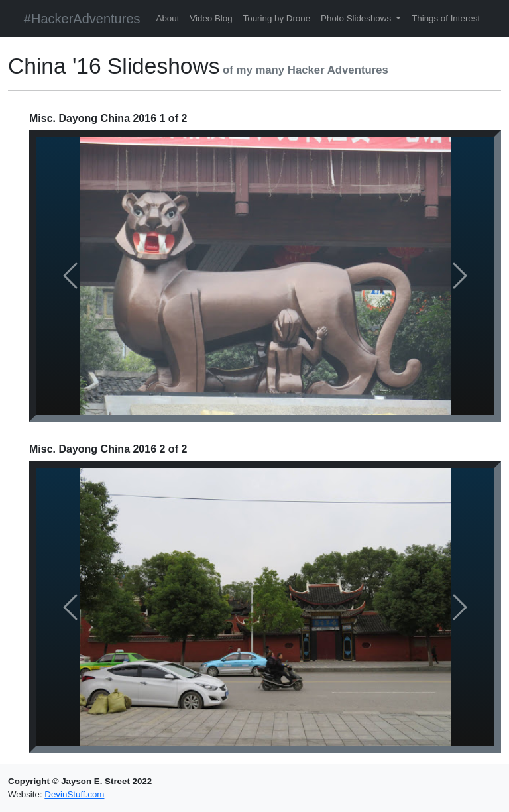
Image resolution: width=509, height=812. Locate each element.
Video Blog (211, 18)
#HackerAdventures (82, 19)
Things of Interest (446, 18)
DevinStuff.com (74, 794)
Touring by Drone (277, 18)
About (168, 18)
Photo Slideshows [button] (357, 18)
